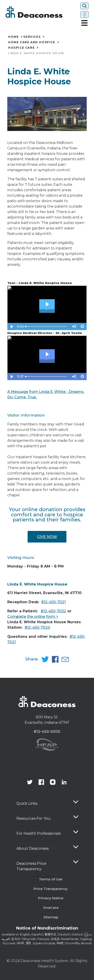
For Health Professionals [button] (39, 833)
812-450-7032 (54, 611)
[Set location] (84, 15)
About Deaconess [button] (33, 848)
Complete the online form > (33, 617)
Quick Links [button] (27, 803)
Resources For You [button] (34, 818)
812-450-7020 (37, 627)
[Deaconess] (42, 12)
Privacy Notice (51, 898)
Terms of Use (51, 879)
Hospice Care (21, 48)
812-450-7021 (54, 602)
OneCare (51, 908)
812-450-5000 (47, 732)
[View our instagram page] (53, 783)
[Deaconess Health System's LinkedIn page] (64, 783)
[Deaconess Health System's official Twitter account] (30, 783)
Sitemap (51, 917)
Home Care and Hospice (32, 42)
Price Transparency (51, 889)
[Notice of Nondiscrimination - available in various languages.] (47, 929)
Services (32, 37)
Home (13, 37)
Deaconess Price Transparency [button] (31, 866)
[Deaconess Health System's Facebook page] (41, 783)
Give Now (47, 537)
